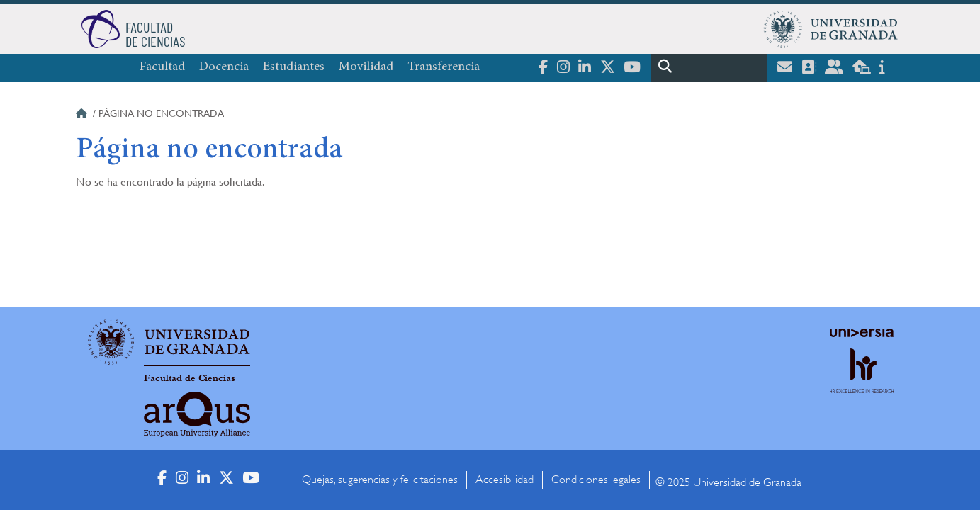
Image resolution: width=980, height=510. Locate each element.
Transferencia (444, 67)
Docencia (224, 67)
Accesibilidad (505, 480)
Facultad (162, 67)
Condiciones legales (596, 480)
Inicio (83, 115)
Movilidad (366, 67)
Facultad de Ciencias (190, 378)
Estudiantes (294, 67)
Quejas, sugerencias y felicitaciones (380, 480)
